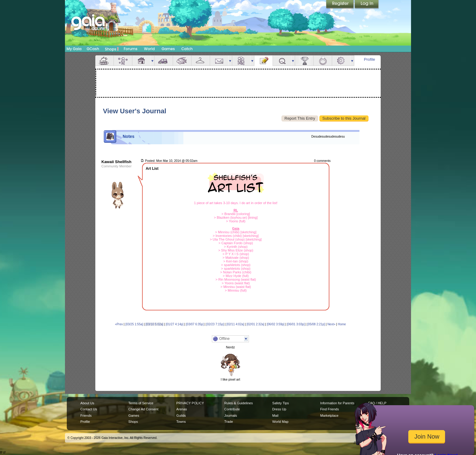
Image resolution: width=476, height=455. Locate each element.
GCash (93, 49)
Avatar (123, 61)
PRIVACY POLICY (190, 403)
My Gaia (74, 49)
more (152, 61)
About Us (87, 403)
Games (168, 49)
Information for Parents (337, 403)
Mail (219, 61)
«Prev (119, 324)
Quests (282, 61)
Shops (112, 49)
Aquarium (182, 61)
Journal (263, 61)
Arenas (182, 409)
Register (340, 5)
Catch (187, 49)
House (141, 61)
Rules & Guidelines (239, 403)
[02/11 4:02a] (235, 324)
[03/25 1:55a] (134, 324)
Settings (341, 61)
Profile (370, 59)
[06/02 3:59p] (276, 324)
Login (367, 5)
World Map (280, 422)
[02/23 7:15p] (215, 324)
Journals (231, 416)
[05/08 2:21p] (316, 324)
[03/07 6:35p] (195, 324)
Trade (229, 422)
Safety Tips (281, 403)
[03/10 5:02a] (154, 324)
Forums (130, 49)
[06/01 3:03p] (296, 324)
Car (164, 61)
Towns (181, 422)
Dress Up (279, 409)
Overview (104, 61)
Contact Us (89, 409)
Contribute (232, 409)
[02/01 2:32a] (255, 324)
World (149, 49)
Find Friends (330, 409)
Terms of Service (141, 403)
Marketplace (329, 416)
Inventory (201, 61)
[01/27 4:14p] (175, 324)
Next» (331, 324)
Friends (241, 61)
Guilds (181, 416)
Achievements (304, 61)
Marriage (323, 61)
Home (342, 324)
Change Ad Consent (143, 409)
